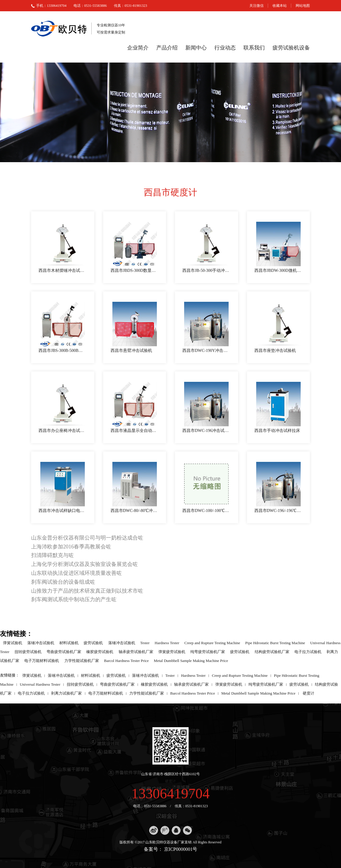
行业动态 (225, 48)
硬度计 (309, 693)
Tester (145, 643)
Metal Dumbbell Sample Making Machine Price (191, 660)
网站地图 (303, 6)
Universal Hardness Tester (40, 684)
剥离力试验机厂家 (66, 693)
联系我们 (254, 48)
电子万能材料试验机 (42, 660)
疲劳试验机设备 (291, 48)
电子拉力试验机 (308, 651)
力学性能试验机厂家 (82, 660)
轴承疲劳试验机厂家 (136, 651)
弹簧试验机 (13, 643)
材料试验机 (69, 643)
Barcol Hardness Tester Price (126, 660)
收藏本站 (280, 6)
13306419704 (170, 793)
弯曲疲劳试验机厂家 (64, 651)
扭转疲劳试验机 (28, 651)
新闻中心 (196, 48)
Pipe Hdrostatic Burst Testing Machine (275, 643)
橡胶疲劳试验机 (100, 651)
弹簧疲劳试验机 (172, 651)
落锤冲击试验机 (41, 643)
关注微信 (256, 6)
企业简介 (138, 48)
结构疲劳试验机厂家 (272, 651)
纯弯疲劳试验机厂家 (208, 651)
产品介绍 (167, 48)
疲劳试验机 (93, 643)
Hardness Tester (167, 643)
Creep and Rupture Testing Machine (212, 643)
